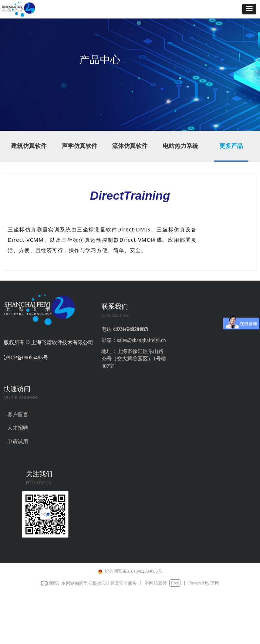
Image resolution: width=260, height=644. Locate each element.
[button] (249, 9)
